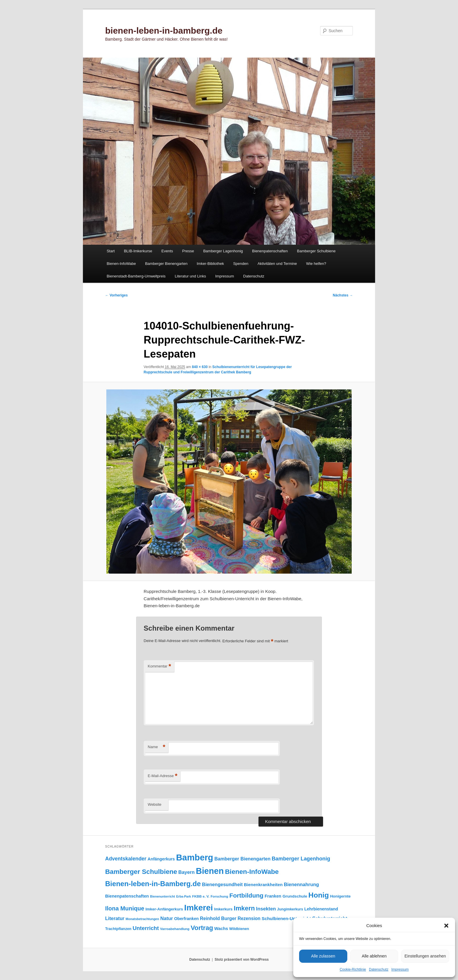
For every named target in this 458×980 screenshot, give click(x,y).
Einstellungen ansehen (425, 956)
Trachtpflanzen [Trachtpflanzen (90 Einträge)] (118, 929)
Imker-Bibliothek (210, 264)
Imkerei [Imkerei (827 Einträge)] (199, 908)
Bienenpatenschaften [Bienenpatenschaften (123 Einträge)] (127, 896)
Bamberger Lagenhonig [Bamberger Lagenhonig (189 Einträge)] (301, 859)
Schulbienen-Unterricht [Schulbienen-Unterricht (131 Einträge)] (286, 918)
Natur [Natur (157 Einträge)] (167, 918)
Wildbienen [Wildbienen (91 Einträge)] (239, 929)
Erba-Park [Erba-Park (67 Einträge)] (183, 896)
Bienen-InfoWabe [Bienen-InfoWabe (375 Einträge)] (252, 872)
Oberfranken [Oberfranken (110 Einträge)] (186, 919)
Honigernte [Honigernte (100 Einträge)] (340, 896)
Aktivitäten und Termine (277, 264)
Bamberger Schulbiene (316, 251)
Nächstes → (343, 295)
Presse (188, 251)
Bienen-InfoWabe (121, 264)
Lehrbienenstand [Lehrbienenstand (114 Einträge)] (321, 909)
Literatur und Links (190, 276)
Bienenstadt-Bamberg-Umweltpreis (136, 276)
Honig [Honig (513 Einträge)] (319, 895)
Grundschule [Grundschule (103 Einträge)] (295, 896)
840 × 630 (200, 367)
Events (167, 251)
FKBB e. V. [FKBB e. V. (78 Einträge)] (201, 896)
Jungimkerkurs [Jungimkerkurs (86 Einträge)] (290, 909)
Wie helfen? (316, 264)
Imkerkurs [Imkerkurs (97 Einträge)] (223, 909)
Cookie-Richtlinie (353, 969)
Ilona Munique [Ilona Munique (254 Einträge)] (125, 908)
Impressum (400, 969)
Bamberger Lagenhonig (223, 251)
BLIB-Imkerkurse (138, 251)
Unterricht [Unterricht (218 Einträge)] (146, 928)
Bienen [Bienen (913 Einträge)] (210, 871)
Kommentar (159, 666)
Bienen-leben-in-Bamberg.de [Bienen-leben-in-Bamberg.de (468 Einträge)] (153, 884)
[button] (446, 926)
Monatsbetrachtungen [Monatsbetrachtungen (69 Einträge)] (142, 919)
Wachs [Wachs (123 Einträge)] (221, 929)
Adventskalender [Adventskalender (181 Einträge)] (126, 859)
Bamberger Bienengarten (166, 264)
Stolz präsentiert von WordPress (242, 960)
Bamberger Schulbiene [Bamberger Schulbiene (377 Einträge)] (141, 872)
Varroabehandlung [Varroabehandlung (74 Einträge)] (175, 929)
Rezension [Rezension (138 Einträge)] (249, 918)
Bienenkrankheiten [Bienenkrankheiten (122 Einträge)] (263, 885)
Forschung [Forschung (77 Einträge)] (219, 896)
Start (111, 251)
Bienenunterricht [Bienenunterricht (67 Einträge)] (163, 896)
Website (155, 804)
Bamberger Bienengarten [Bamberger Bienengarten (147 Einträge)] (242, 859)
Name (157, 747)
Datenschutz (379, 969)
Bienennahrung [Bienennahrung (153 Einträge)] (301, 884)
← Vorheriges (116, 295)
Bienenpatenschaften (270, 251)
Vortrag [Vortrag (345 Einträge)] (202, 928)
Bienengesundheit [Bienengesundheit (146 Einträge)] (222, 884)
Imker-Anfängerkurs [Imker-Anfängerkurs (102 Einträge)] (164, 909)
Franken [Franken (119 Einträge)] (273, 896)
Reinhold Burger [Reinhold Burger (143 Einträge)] (218, 918)
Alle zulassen (323, 956)
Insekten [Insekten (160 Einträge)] (266, 909)
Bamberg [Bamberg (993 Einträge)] (195, 857)
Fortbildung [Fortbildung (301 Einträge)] (246, 895)
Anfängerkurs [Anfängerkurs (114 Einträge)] (161, 859)
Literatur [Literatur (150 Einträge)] (115, 918)
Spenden (241, 264)
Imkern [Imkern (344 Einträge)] (244, 908)
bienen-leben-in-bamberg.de (164, 31)
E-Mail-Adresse (163, 776)
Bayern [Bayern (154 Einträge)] (187, 872)
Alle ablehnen (374, 956)
